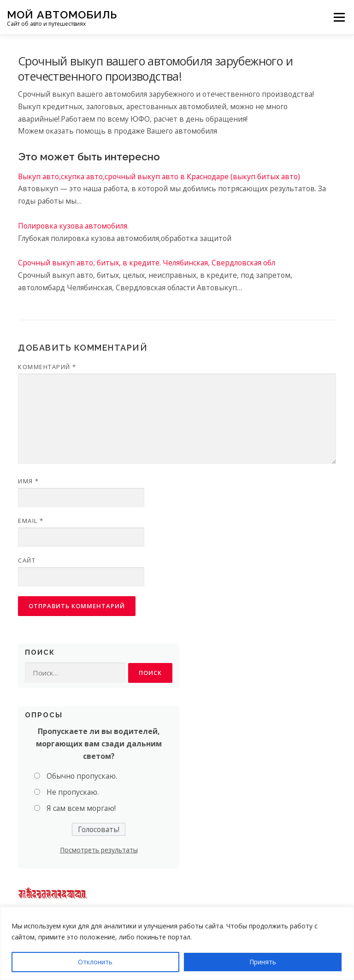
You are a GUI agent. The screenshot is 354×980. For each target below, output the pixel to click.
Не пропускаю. (73, 792)
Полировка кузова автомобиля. (73, 226)
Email (31, 521)
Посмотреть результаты (99, 850)
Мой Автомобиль (62, 14)
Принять (263, 962)
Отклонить (95, 962)
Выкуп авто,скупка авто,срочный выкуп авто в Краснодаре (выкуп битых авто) (159, 176)
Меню (339, 17)
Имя (29, 481)
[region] (177, 943)
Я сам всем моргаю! (81, 808)
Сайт (27, 560)
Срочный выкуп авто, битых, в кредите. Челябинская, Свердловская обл (147, 263)
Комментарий (47, 367)
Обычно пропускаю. (82, 776)
